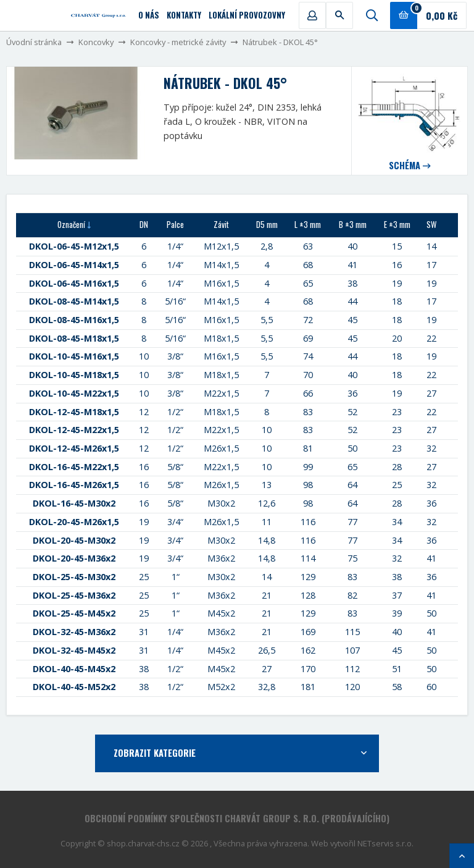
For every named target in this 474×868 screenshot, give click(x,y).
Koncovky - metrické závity (178, 42)
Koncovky (96, 42)
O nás (149, 15)
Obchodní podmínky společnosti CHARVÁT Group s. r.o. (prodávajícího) (237, 818)
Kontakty (184, 15)
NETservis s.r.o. (385, 843)
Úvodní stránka (34, 42)
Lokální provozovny (247, 15)
